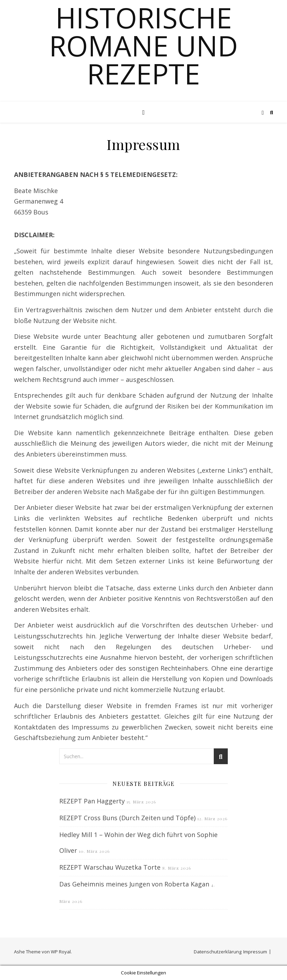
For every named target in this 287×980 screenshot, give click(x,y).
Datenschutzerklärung (218, 952)
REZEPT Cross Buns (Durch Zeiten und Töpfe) (127, 818)
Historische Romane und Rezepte (143, 46)
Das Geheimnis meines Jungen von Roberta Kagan (134, 884)
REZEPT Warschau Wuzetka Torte (110, 867)
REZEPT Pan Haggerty (92, 801)
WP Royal (61, 952)
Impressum (255, 952)
